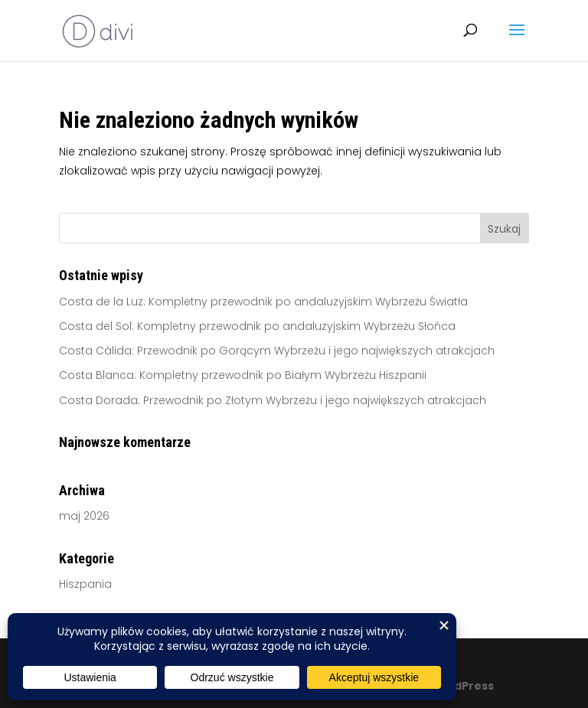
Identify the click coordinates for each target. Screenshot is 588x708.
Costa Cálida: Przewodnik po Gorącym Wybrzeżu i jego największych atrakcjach (277, 351)
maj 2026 (84, 516)
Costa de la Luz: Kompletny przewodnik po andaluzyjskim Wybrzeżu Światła (263, 302)
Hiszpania (85, 584)
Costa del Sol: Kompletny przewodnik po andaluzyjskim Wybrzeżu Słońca (257, 326)
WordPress (462, 686)
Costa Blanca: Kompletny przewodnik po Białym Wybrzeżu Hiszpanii (243, 375)
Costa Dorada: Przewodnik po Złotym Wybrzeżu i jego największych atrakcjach (273, 400)
